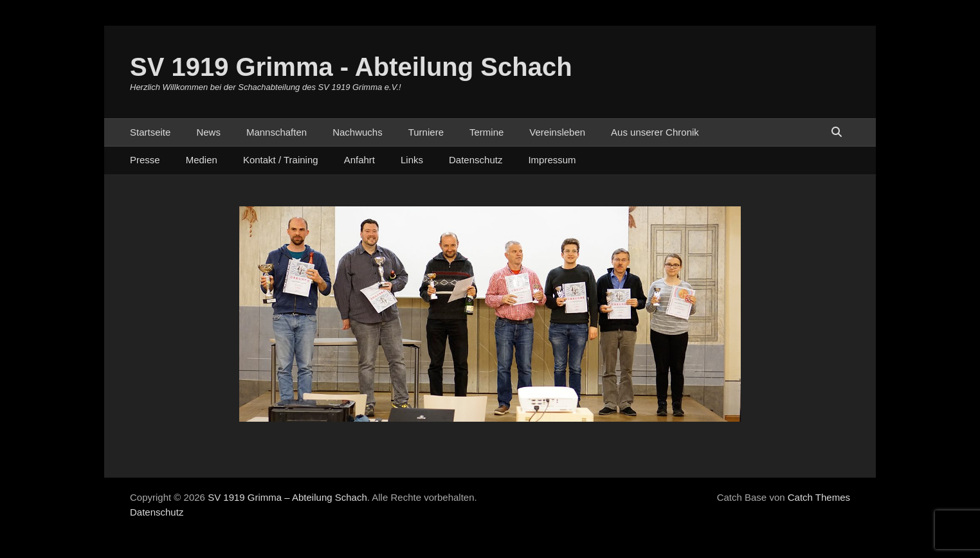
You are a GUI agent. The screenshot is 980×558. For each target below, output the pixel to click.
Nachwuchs (358, 132)
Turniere (426, 132)
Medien (202, 160)
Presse (145, 160)
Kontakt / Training (281, 160)
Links (412, 160)
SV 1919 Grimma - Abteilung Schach (351, 67)
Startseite (150, 132)
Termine (486, 132)
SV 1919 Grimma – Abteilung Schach (287, 497)
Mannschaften (277, 132)
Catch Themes (819, 497)
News (208, 132)
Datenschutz (476, 160)
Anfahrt (359, 160)
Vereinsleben (557, 132)
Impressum (552, 160)
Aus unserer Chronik (655, 132)
